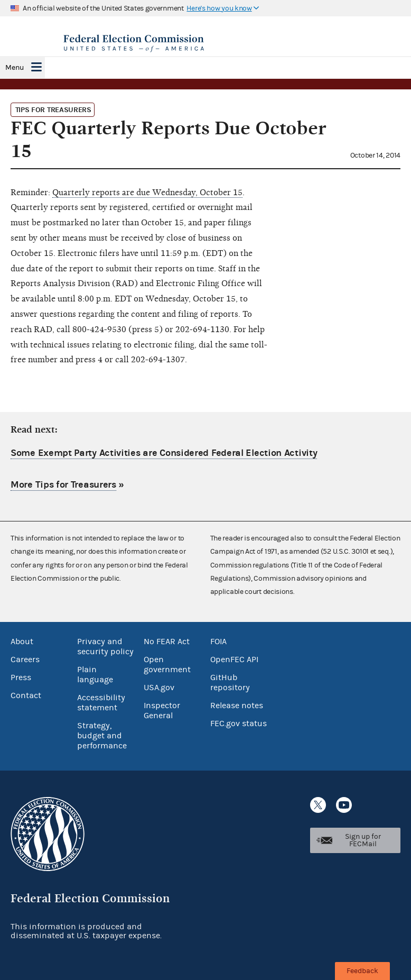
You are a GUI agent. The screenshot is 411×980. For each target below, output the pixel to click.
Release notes (237, 706)
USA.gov (159, 688)
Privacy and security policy (105, 647)
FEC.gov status (239, 723)
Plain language (95, 675)
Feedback (362, 971)
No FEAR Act (167, 642)
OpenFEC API (234, 660)
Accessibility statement (101, 703)
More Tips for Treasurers (63, 485)
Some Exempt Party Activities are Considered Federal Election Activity (164, 453)
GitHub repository (230, 683)
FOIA (218, 642)
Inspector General (162, 711)
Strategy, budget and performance (102, 736)
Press (21, 677)
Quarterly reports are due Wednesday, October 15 (147, 193)
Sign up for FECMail (363, 840)
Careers (25, 660)
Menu (15, 68)
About (22, 642)
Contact (26, 695)
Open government (167, 665)
